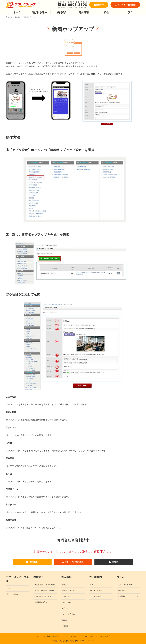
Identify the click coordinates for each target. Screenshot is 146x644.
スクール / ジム (69, 614)
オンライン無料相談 (125, 5)
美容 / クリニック (69, 590)
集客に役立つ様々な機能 (45, 585)
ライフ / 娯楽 (68, 602)
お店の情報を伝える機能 (45, 590)
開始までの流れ (96, 590)
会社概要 (47, 636)
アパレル (66, 596)
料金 (92, 585)
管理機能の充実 (41, 602)
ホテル (65, 608)
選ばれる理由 (12, 594)
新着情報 (128, 596)
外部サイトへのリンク (44, 596)
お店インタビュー (125, 585)
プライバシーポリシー (89, 636)
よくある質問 (95, 596)
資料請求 (99, 5)
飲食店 (65, 585)
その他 (65, 626)
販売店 (65, 620)
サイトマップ (105, 636)
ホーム (10, 588)
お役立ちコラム (124, 590)
